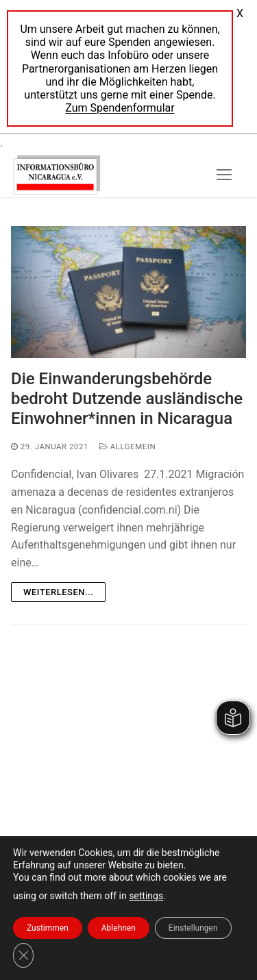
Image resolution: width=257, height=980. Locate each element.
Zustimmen (48, 928)
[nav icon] (224, 175)
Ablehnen (119, 928)
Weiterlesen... (58, 592)
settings (146, 896)
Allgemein (127, 447)
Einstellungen (193, 928)
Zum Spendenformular (120, 108)
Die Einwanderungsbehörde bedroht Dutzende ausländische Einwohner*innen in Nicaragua (127, 399)
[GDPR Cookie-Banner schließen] (23, 955)
